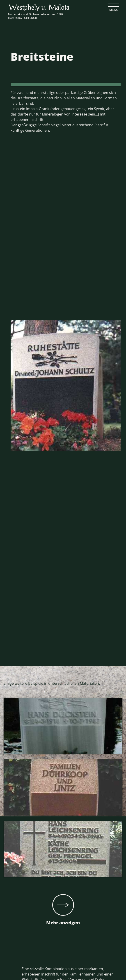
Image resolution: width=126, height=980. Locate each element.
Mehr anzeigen (63, 910)
